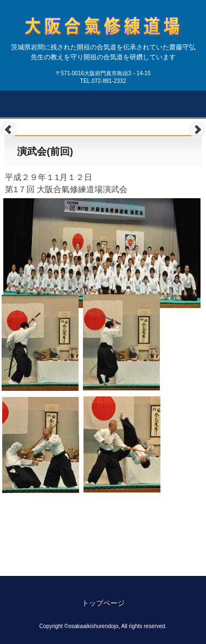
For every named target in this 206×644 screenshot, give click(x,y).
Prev (9, 130)
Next (197, 130)
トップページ (103, 603)
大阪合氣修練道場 (103, 47)
